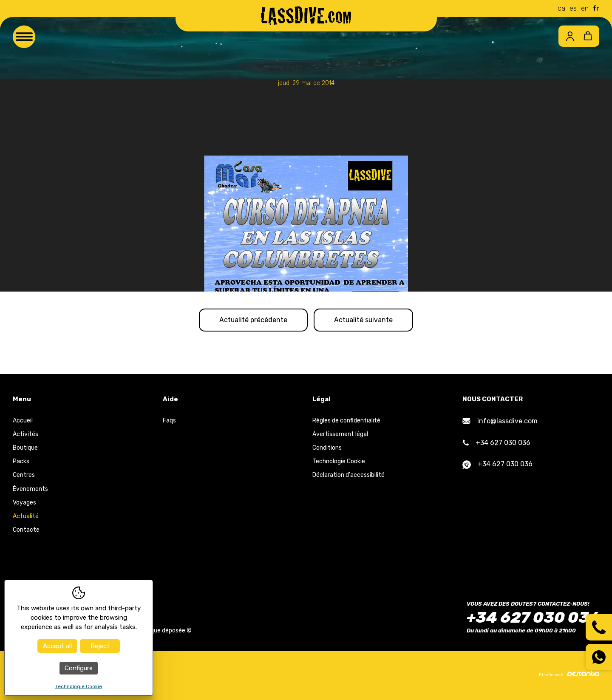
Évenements (30, 490)
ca (561, 8)
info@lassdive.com (500, 422)
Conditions (327, 449)
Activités (25, 435)
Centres (24, 476)
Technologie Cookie (339, 462)
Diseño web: (569, 675)
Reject (100, 646)
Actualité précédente (251, 320)
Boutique (25, 449)
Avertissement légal (340, 435)
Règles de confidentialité (346, 421)
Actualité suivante (365, 320)
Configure (79, 668)
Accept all (57, 646)
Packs (21, 462)
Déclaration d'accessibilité (348, 476)
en (585, 8)
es (573, 8)
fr (596, 8)
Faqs (169, 421)
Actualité (26, 517)
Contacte (26, 531)
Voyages (24, 503)
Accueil (23, 421)
